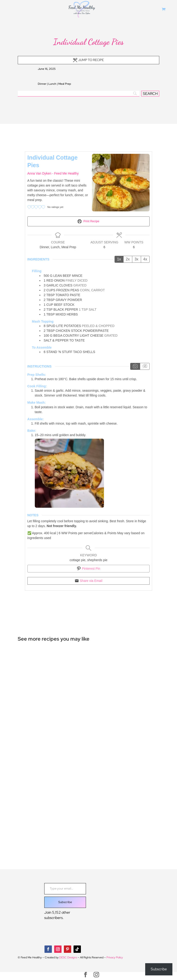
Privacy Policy (115, 957)
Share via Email (88, 581)
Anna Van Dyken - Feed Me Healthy (53, 173)
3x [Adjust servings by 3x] (137, 259)
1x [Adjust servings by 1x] (119, 259)
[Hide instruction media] (145, 366)
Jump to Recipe (88, 60)
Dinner (42, 84)
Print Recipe (88, 221)
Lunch (52, 84)
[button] (29, 207)
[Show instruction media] (135, 366)
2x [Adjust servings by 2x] (128, 259)
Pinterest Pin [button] (88, 569)
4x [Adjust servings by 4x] (145, 259)
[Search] (79, 94)
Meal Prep (65, 84)
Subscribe (65, 902)
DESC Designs (68, 957)
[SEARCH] (150, 94)
